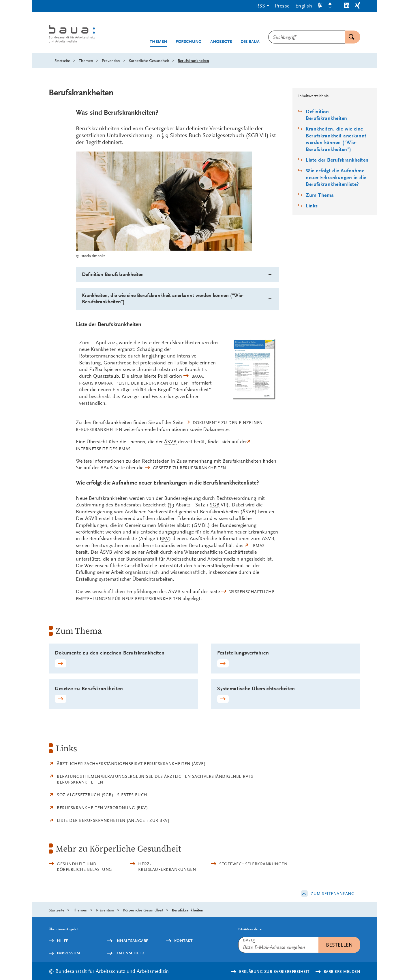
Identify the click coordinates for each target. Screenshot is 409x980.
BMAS (259, 546)
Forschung (189, 42)
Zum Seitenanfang (333, 894)
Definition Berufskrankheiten (327, 115)
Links (312, 206)
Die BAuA (250, 42)
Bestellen (339, 945)
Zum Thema (320, 195)
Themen (158, 42)
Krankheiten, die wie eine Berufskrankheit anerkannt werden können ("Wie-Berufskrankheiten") (336, 139)
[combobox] (307, 37)
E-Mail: (249, 940)
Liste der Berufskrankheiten (337, 160)
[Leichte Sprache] (330, 6)
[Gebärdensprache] (320, 6)
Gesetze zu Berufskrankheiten (190, 468)
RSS (261, 6)
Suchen (350, 37)
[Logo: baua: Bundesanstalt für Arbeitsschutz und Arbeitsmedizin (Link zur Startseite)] (83, 34)
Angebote (221, 42)
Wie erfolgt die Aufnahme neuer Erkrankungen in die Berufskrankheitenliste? (336, 177)
